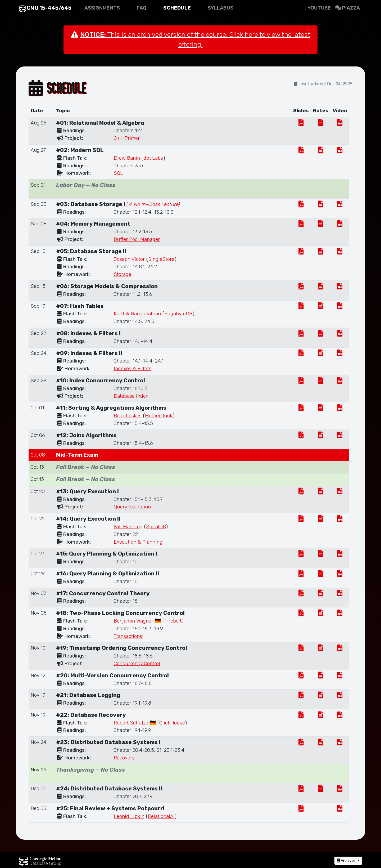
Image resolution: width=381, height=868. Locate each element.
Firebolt (173, 621)
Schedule (177, 8)
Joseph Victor (129, 259)
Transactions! (129, 636)
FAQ (142, 8)
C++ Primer (127, 138)
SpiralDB (156, 527)
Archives (347, 861)
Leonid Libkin (129, 816)
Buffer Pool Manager (137, 239)
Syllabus (221, 8)
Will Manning (128, 527)
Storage (123, 274)
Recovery (124, 758)
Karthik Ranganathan (137, 314)
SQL (118, 173)
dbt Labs (153, 158)
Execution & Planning (138, 542)
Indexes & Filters (133, 368)
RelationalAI (161, 816)
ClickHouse (172, 723)
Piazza (348, 8)
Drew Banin (127, 158)
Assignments (102, 8)
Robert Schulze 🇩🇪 (135, 723)
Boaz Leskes (128, 416)
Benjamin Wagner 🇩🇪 (137, 621)
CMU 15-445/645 (45, 8)
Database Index (131, 396)
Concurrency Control (137, 663)
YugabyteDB (178, 314)
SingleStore (161, 259)
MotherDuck (159, 416)
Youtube (318, 8)
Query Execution (132, 507)
